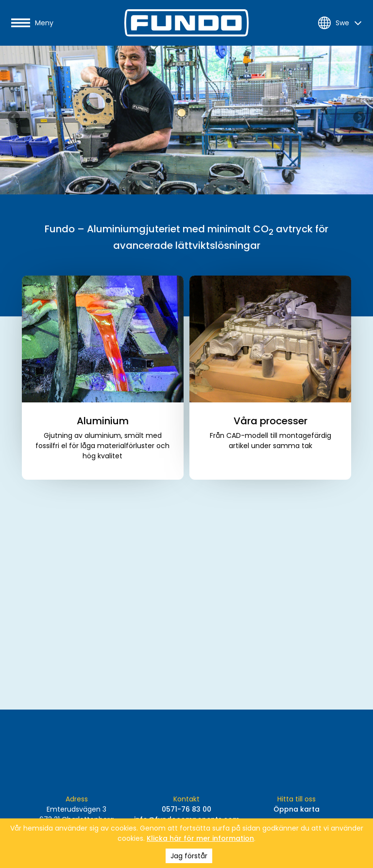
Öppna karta (297, 809)
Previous (15, 118)
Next (358, 118)
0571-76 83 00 (186, 809)
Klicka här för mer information (200, 838)
